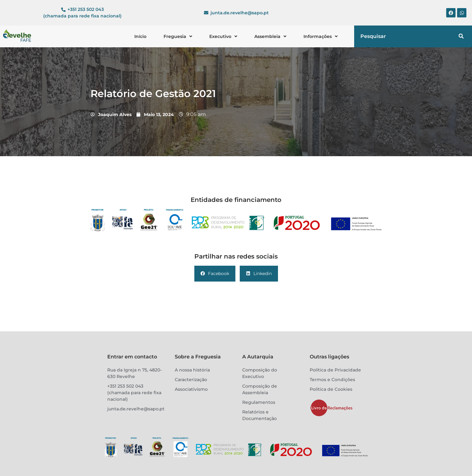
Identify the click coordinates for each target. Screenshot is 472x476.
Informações (321, 36)
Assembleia (270, 36)
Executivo (223, 36)
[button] (178, 36)
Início (140, 36)
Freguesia (178, 36)
